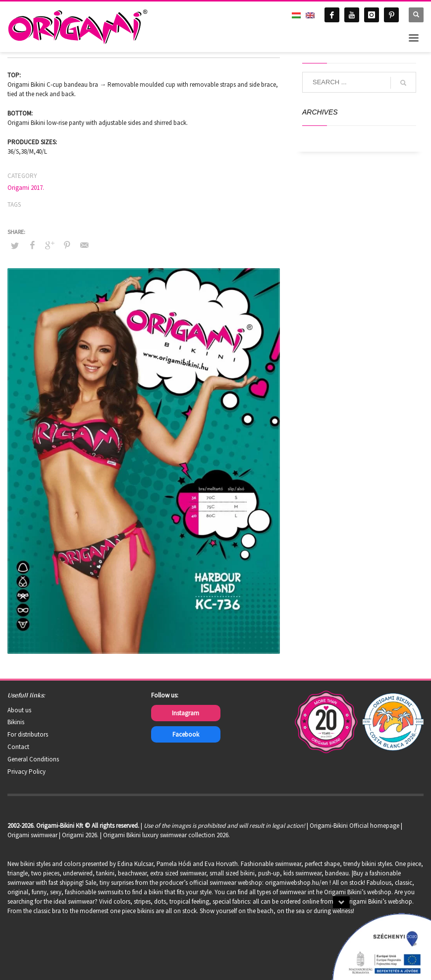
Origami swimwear (32, 835)
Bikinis (16, 722)
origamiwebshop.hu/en (296, 883)
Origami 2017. (26, 188)
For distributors (28, 734)
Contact (18, 747)
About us (19, 710)
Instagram (186, 713)
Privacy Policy (27, 772)
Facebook (186, 734)
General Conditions (33, 759)
